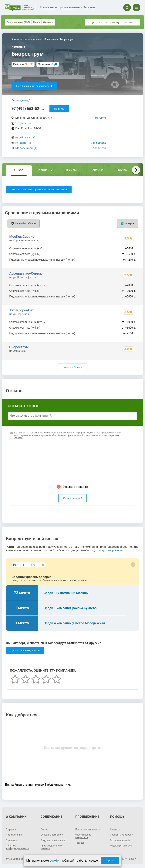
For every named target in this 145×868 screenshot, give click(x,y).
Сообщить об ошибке (121, 835)
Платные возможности (88, 829)
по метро (131, 22)
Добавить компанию (52, 835)
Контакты (115, 829)
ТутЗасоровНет (22, 310)
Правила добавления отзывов (52, 847)
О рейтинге (12, 840)
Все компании (18, 22)
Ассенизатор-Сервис (26, 273)
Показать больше (72, 367)
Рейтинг (96, 170)
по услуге (94, 22)
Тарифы (80, 843)
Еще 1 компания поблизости (34, 86)
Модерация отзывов (121, 846)
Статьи (44, 829)
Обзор (19, 170)
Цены (37, 22)
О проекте (11, 829)
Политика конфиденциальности (17, 847)
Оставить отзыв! (73, 498)
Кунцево (21, 143)
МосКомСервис (22, 237)
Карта (122, 170)
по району (113, 22)
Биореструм (19, 347)
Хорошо (110, 861)
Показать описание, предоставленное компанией (39, 190)
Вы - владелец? (21, 100)
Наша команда (14, 835)
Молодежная (24, 148)
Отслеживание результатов (83, 836)
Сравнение (45, 170)
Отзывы (48, 22)
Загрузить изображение (53, 840)
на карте (101, 118)
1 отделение (23, 123)
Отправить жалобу (120, 840)
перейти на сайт (26, 137)
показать (59, 109)
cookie (54, 861)
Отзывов (46, 64)
